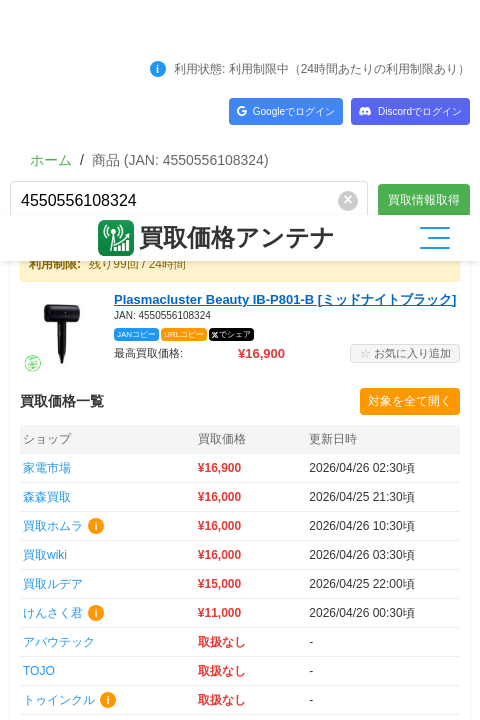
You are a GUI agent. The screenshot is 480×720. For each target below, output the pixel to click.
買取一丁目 (53, 543)
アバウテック (59, 427)
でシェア (235, 119)
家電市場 (47, 253)
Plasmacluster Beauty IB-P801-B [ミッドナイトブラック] (285, 84)
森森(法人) (51, 514)
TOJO (39, 456)
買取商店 (47, 601)
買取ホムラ (53, 311)
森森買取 (47, 282)
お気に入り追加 (405, 138)
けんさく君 (53, 398)
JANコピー (136, 119)
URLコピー (184, 119)
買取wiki (45, 340)
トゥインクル (59, 485)
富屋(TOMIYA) (61, 572)
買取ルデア (53, 369)
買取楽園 (47, 630)
